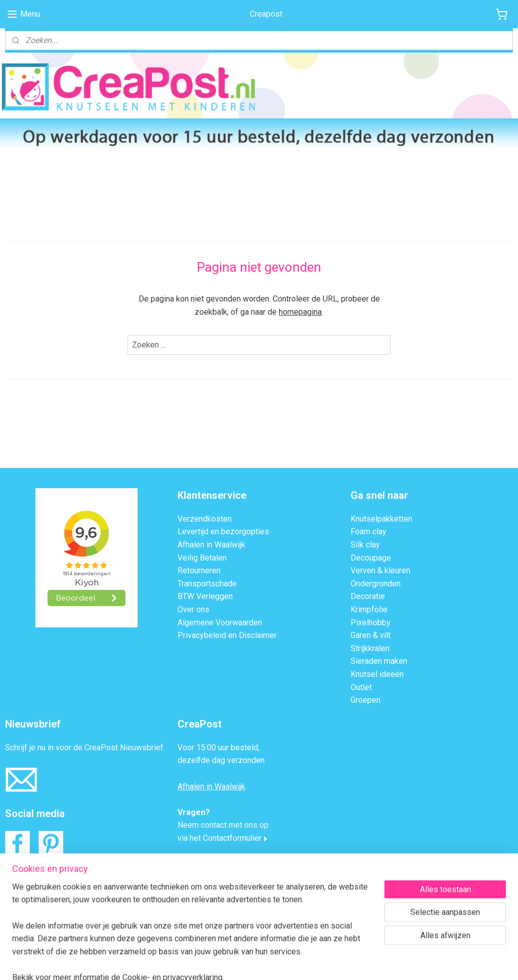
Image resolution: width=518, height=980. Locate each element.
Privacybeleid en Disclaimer (227, 635)
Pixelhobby (371, 623)
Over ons (193, 609)
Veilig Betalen (202, 558)
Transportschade (207, 584)
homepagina (300, 312)
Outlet (361, 687)
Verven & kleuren (380, 570)
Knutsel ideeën (377, 674)
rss (236, 962)
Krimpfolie (369, 609)
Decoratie (368, 596)
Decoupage (371, 558)
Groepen (365, 700)
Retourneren (199, 570)
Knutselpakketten (381, 519)
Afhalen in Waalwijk (211, 545)
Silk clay (365, 545)
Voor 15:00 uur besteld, (219, 748)
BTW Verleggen (205, 596)
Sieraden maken (379, 661)
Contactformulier (232, 838)
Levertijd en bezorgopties (223, 531)
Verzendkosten (205, 519)
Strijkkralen (370, 648)
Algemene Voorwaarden (220, 623)
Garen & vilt (371, 635)
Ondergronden (376, 584)
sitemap (216, 962)
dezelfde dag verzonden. (222, 760)
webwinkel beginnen (272, 962)
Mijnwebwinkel (358, 962)
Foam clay (369, 531)
